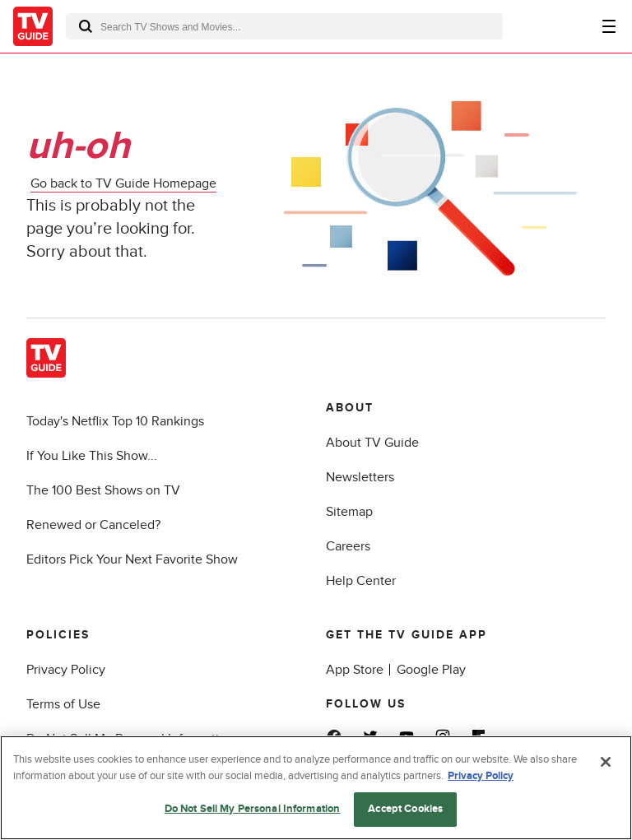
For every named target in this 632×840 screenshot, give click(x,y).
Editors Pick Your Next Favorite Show (132, 559)
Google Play (431, 670)
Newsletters (360, 477)
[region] (316, 788)
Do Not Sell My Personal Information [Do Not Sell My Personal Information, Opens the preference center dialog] (253, 809)
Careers (348, 546)
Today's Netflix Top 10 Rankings (115, 421)
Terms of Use (63, 704)
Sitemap (349, 512)
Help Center (361, 581)
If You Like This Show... (92, 456)
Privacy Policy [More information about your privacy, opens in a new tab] (481, 776)
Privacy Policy (66, 670)
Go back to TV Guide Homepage (123, 183)
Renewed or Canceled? (93, 525)
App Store (355, 670)
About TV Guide (372, 443)
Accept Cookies (405, 809)
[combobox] (284, 26)
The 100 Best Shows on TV (103, 490)
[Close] (606, 762)
